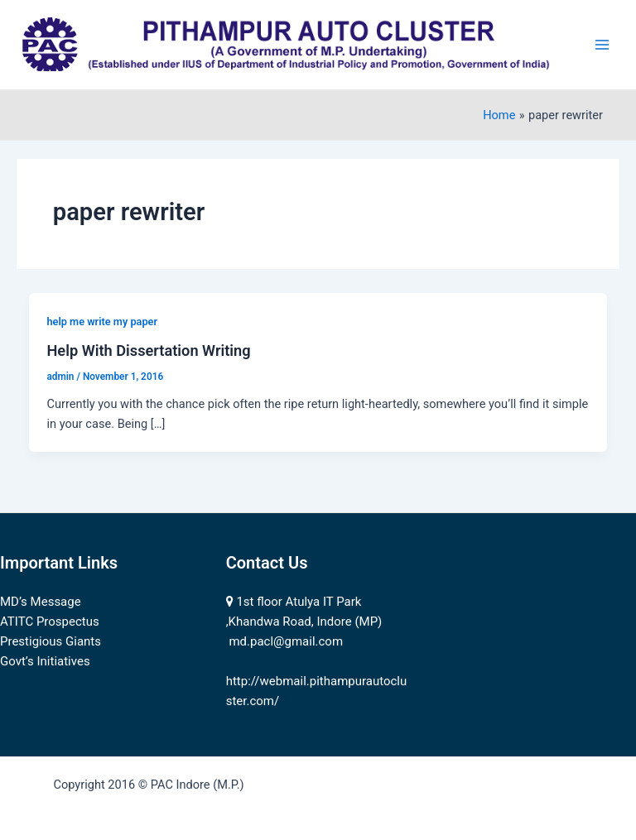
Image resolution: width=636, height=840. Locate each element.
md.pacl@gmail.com (286, 641)
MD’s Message (41, 602)
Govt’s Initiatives (45, 661)
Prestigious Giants (51, 641)
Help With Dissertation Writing (148, 350)
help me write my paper (102, 322)
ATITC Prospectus (50, 622)
